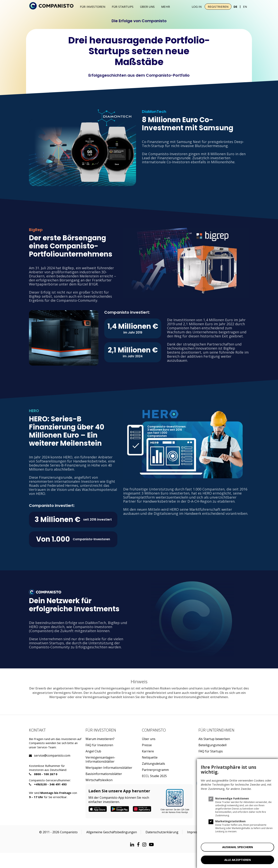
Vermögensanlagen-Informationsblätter (100, 760)
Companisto (154, 730)
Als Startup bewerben (214, 739)
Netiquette (150, 757)
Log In (197, 7)
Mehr (166, 7)
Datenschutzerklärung (162, 832)
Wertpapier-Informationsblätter (109, 768)
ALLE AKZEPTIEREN (238, 860)
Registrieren (218, 7)
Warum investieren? (100, 739)
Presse (147, 745)
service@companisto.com (39, 756)
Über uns (147, 7)
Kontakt (37, 730)
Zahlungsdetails (153, 764)
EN (245, 7)
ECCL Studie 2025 (154, 776)
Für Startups (123, 7)
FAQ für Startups (211, 751)
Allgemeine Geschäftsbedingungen (112, 832)
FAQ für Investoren (99, 745)
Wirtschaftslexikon (99, 780)
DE (235, 7)
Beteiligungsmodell (212, 745)
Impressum (195, 832)
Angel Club (93, 751)
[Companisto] (51, 6)
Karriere (148, 751)
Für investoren (93, 7)
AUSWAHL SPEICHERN (238, 847)
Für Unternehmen (216, 730)
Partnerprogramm (155, 770)
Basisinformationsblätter (104, 774)
